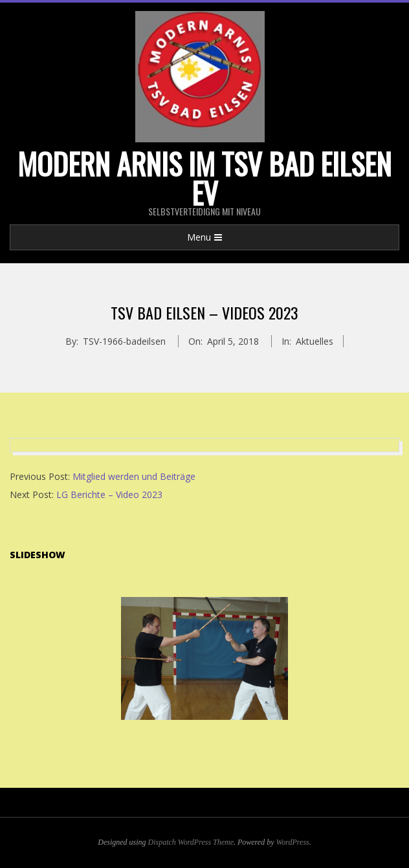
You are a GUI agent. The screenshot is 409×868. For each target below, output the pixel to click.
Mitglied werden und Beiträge (134, 476)
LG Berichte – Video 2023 (109, 494)
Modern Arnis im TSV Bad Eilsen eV (204, 178)
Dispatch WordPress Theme (191, 842)
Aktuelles (315, 341)
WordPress (292, 842)
